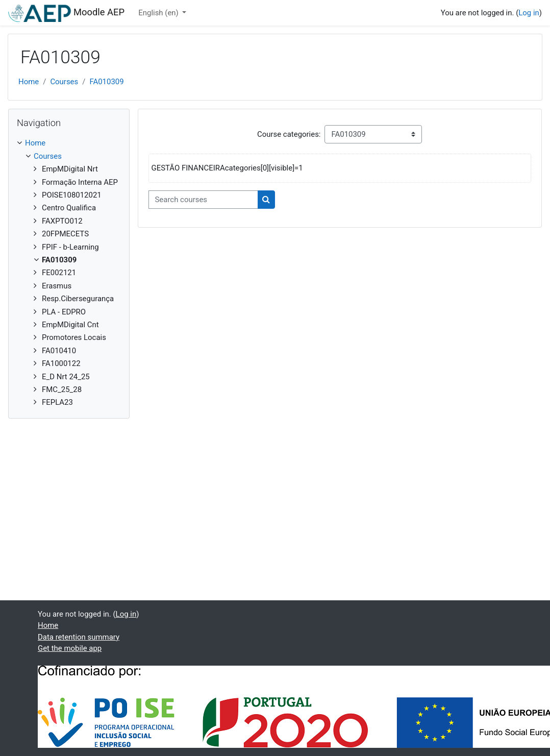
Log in (529, 13)
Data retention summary (79, 637)
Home (29, 82)
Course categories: (289, 134)
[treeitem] (69, 273)
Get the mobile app (70, 648)
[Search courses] (203, 200)
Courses (64, 82)
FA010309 (106, 82)
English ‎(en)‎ (159, 13)
